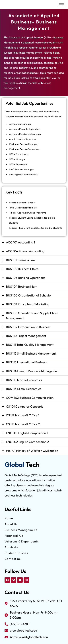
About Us (11, 524)
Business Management (21, 530)
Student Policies (16, 553)
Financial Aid (14, 536)
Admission (12, 547)
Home (9, 518)
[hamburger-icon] (61, 4)
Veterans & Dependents (22, 541)
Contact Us (13, 559)
